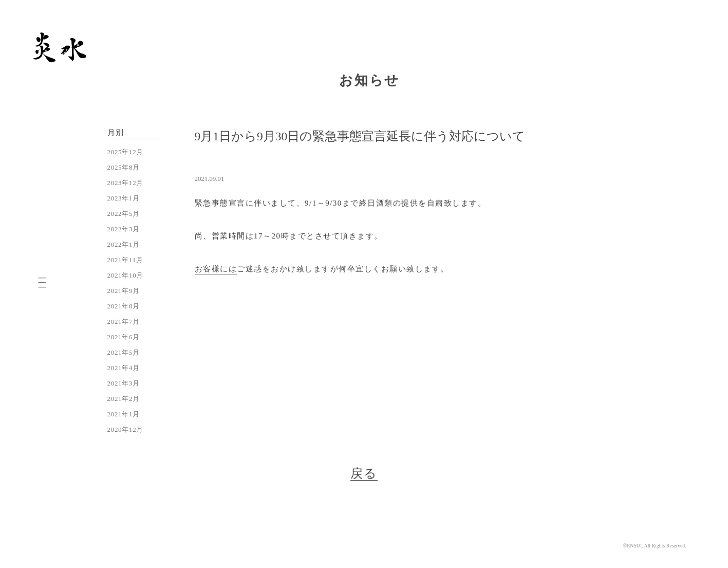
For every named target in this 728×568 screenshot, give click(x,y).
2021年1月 (124, 414)
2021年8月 (124, 306)
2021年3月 (124, 383)
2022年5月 (124, 214)
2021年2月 (124, 399)
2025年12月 (126, 152)
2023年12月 (126, 183)
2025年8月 (124, 168)
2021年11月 (125, 260)
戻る (364, 473)
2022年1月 (124, 245)
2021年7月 (124, 322)
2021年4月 (124, 368)
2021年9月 (124, 291)
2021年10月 (126, 276)
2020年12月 (126, 430)
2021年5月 (124, 353)
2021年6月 (124, 337)
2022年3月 (124, 229)
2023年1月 (124, 198)
